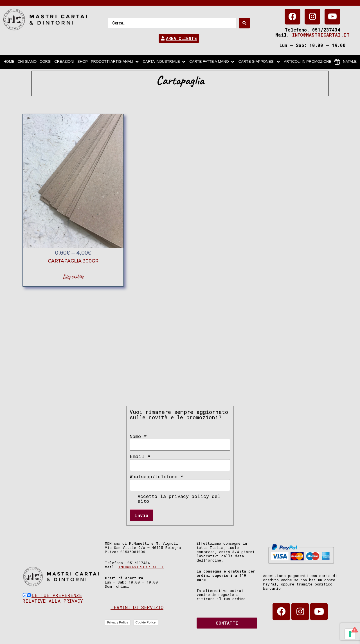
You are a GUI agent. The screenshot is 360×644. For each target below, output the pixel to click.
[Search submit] (244, 23)
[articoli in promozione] (308, 62)
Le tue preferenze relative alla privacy (53, 598)
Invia (141, 515)
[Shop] (83, 62)
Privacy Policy (118, 622)
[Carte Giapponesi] (260, 62)
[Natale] (346, 62)
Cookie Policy (146, 622)
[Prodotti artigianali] (115, 62)
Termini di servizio (137, 607)
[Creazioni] (64, 62)
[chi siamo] (27, 62)
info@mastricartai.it (321, 35)
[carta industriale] (165, 62)
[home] (9, 62)
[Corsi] (45, 62)
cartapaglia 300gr (73, 261)
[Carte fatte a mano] (212, 62)
